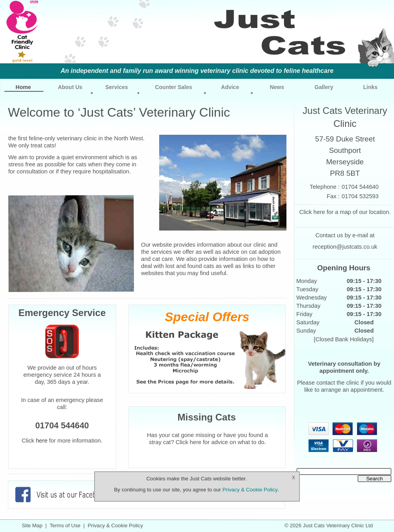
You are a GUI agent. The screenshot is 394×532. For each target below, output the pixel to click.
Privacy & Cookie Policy (115, 525)
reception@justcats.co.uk (345, 247)
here (319, 212)
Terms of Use (65, 525)
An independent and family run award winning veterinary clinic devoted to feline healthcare (197, 71)
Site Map (32, 525)
